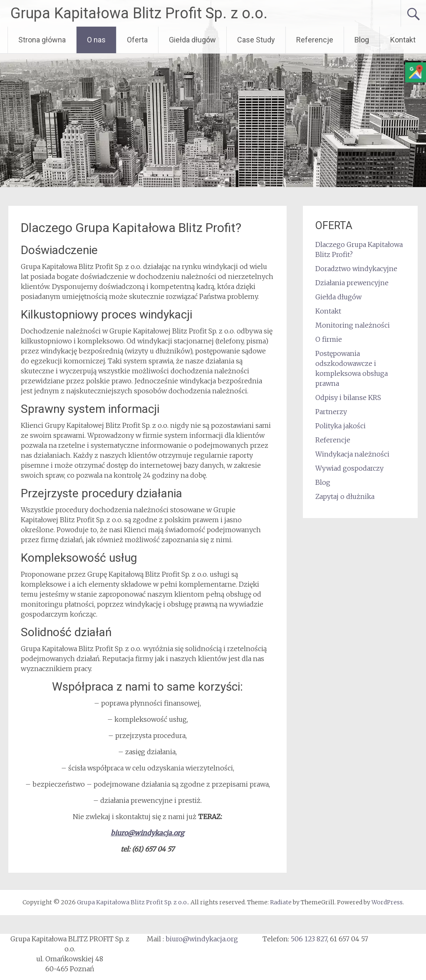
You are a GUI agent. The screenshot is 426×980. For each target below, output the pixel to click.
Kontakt (403, 40)
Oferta (137, 40)
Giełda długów (192, 40)
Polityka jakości (341, 426)
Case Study (256, 40)
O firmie (329, 339)
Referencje (315, 40)
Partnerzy (331, 412)
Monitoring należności (353, 325)
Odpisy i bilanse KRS (348, 397)
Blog (362, 40)
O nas (96, 40)
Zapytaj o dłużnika (345, 496)
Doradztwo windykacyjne (356, 269)
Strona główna (42, 40)
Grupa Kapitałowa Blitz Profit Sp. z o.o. (139, 13)
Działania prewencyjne (352, 283)
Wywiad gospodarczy (349, 468)
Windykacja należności (352, 454)
